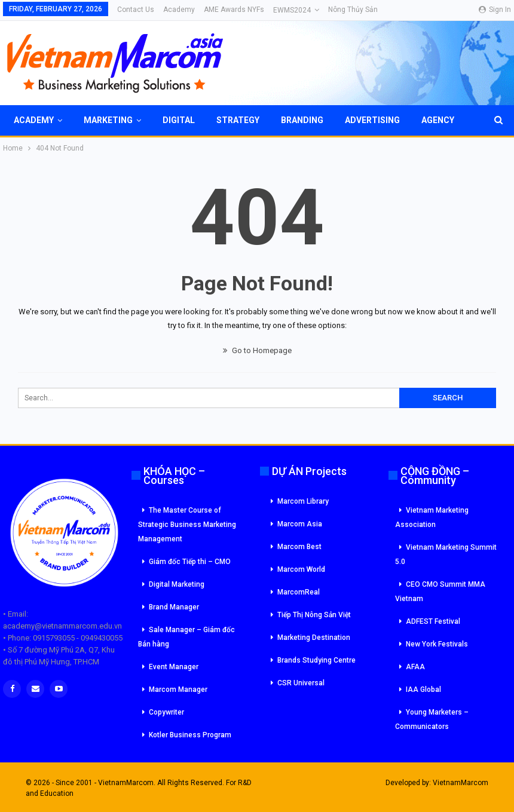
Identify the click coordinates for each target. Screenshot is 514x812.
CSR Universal (301, 683)
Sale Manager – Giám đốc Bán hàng (186, 637)
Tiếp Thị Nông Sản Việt (314, 615)
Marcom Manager (178, 690)
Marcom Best (299, 547)
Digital (179, 120)
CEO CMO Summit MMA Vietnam (440, 592)
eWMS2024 (292, 10)
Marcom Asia (300, 524)
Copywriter (166, 712)
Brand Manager (174, 607)
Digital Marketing (177, 584)
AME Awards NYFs (234, 10)
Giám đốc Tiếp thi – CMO (190, 562)
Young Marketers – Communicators (432, 719)
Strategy (238, 120)
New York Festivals (437, 644)
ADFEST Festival (433, 621)
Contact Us (136, 10)
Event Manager (174, 667)
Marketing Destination (314, 638)
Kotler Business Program (190, 735)
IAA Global (423, 690)
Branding (302, 120)
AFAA (415, 667)
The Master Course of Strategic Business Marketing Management (187, 525)
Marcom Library (303, 501)
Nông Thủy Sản (353, 10)
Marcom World (301, 569)
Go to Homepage (257, 350)
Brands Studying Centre (316, 660)
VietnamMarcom (461, 783)
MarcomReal (299, 592)
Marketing (108, 120)
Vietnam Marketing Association (432, 517)
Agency (438, 120)
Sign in (495, 10)
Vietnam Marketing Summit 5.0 (446, 554)
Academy (179, 10)
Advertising (372, 120)
